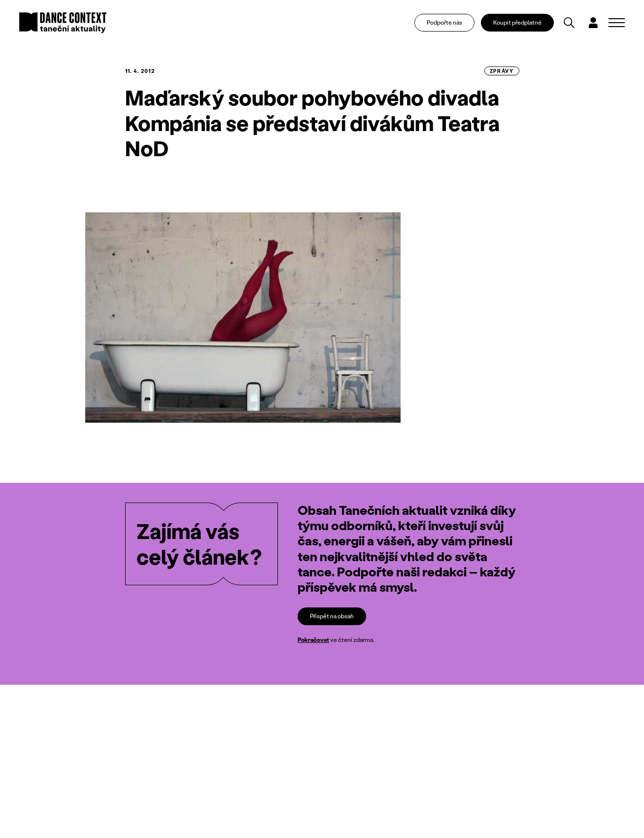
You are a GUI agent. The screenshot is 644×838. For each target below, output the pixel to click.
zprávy (502, 71)
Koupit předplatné (517, 22)
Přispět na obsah (332, 616)
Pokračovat (313, 640)
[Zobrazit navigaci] (617, 23)
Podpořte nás (444, 22)
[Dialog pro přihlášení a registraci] (593, 23)
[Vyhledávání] (569, 23)
